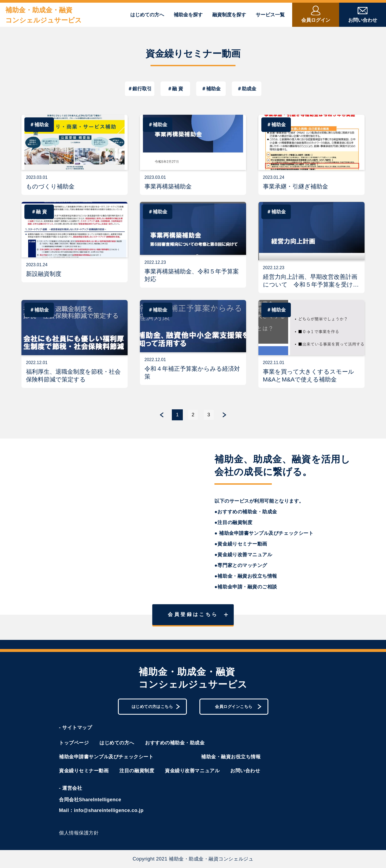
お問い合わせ (245, 771)
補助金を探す (188, 15)
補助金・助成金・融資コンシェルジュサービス (44, 15)
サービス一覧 (270, 15)
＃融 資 (175, 89)
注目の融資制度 (137, 771)
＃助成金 (247, 89)
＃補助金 (211, 89)
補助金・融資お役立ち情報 (231, 757)
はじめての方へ (147, 15)
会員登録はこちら (198, 614)
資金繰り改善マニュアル (192, 771)
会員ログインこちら (238, 706)
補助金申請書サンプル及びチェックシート (106, 757)
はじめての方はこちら (156, 706)
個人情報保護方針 (79, 833)
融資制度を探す (229, 15)
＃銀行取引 (140, 89)
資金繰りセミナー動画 (84, 771)
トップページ (74, 743)
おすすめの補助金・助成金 (175, 743)
